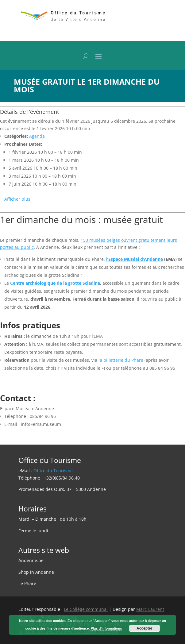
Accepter (144, 628)
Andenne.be (31, 560)
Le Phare (27, 583)
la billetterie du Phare (121, 360)
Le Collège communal (86, 609)
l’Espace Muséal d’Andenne (135, 259)
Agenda (37, 136)
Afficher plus (17, 199)
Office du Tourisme (53, 470)
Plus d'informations (106, 628)
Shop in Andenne (36, 572)
